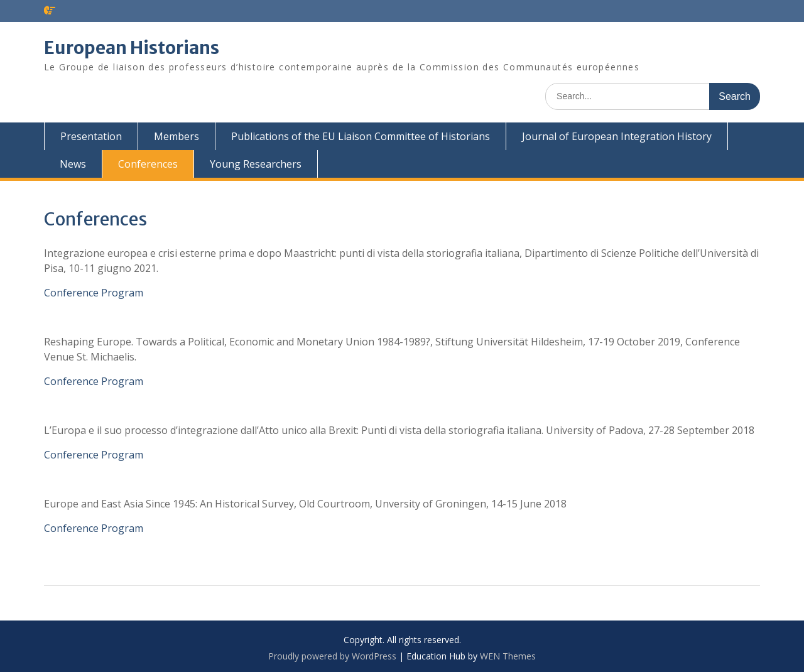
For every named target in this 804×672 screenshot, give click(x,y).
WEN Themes (508, 656)
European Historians (132, 48)
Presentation (91, 136)
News (73, 164)
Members (177, 136)
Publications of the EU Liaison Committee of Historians (361, 136)
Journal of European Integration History (617, 136)
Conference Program (94, 293)
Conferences (148, 164)
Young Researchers (256, 164)
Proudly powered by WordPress (332, 656)
